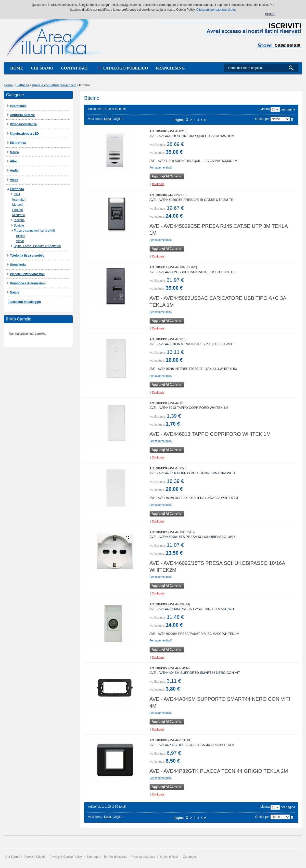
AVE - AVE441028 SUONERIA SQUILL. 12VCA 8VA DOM (192, 136)
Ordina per (263, 119)
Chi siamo (42, 68)
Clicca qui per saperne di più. (216, 10)
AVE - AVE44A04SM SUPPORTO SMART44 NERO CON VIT (195, 673)
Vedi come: (95, 119)
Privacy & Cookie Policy (66, 857)
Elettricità (22, 85)
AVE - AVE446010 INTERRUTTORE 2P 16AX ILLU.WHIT (192, 344)
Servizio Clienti (35, 857)
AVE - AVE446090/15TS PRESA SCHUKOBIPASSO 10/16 (192, 537)
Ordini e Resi (169, 857)
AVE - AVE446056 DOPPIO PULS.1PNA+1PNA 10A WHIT (192, 473)
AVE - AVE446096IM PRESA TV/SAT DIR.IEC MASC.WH (192, 609)
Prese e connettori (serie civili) (54, 85)
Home (17, 68)
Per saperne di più (161, 167)
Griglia (117, 119)
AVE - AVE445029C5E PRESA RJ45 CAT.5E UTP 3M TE (191, 200)
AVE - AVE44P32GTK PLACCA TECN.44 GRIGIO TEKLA (192, 745)
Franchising (170, 68)
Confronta (158, 184)
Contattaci (74, 68)
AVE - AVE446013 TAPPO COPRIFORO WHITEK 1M (189, 408)
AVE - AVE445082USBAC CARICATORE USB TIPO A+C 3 (193, 272)
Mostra (265, 109)
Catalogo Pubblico (122, 68)
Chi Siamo (12, 857)
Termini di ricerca (115, 857)
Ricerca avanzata (143, 857)
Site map (92, 857)
